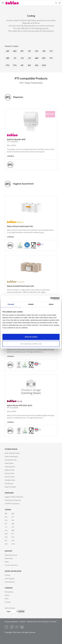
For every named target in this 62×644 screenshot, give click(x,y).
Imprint (23, 622)
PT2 (8, 65)
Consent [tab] (11, 304)
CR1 (44, 51)
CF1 (29, 51)
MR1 (37, 58)
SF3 (37, 65)
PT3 (15, 65)
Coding (8, 509)
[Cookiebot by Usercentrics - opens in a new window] (50, 298)
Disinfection (9, 483)
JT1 (15, 58)
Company (9, 588)
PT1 (51, 58)
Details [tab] (31, 304)
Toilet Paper (9, 463)
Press (7, 599)
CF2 (37, 51)
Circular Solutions (11, 565)
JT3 (29, 58)
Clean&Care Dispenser (13, 500)
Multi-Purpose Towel (12, 453)
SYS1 (44, 65)
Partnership (9, 592)
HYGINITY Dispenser (12, 503)
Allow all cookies (31, 337)
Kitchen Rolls (10, 473)
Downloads (9, 558)
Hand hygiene (10, 578)
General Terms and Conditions (38, 622)
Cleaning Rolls (10, 467)
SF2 (29, 65)
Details (11, 156)
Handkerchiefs (10, 480)
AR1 (8, 51)
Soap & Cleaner (10, 487)
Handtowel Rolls (11, 460)
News (7, 562)
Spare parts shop (11, 555)
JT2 (22, 58)
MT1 (44, 58)
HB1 (8, 58)
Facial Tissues (10, 477)
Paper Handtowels (11, 456)
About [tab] (51, 304)
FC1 (51, 51)
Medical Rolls (10, 470)
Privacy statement (11, 622)
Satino (7, 595)
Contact (8, 602)
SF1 (22, 65)
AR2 (15, 51)
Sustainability (10, 582)
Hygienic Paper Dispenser (14, 497)
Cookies (53, 622)
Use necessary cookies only (31, 344)
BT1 (22, 51)
